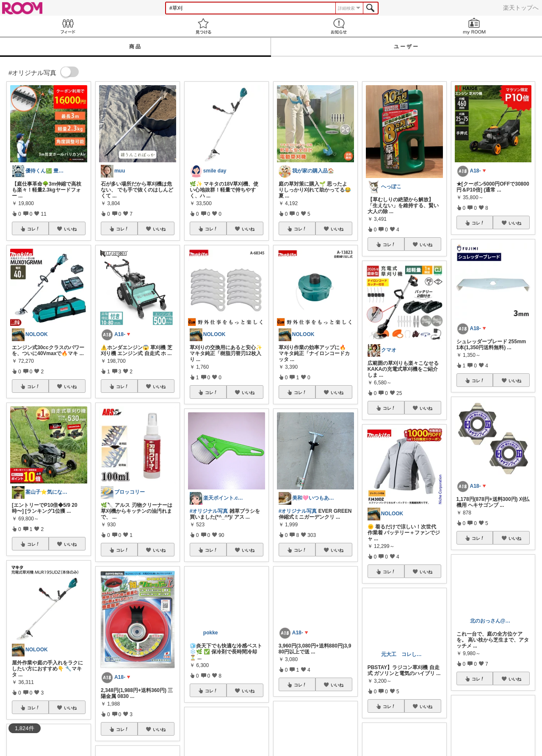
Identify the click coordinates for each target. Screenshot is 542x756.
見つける (203, 26)
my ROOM (474, 26)
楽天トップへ (521, 8)
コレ (33, 229)
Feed (68, 26)
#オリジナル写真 (209, 511)
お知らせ (339, 26)
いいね (70, 229)
